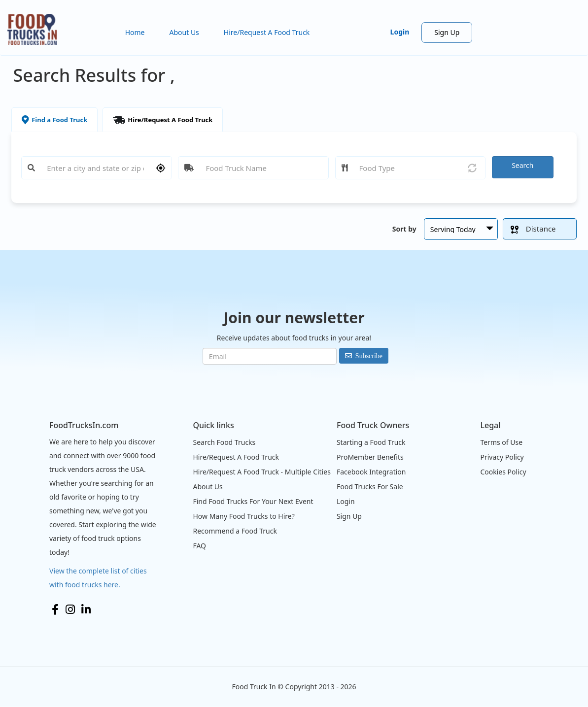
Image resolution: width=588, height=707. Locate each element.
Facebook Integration (371, 472)
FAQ (199, 546)
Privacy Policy (502, 457)
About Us (184, 32)
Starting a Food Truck (371, 442)
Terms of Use (501, 442)
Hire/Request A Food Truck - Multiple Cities (261, 472)
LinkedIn (86, 609)
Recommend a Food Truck (235, 531)
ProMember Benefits (370, 457)
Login (400, 32)
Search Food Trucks (224, 442)
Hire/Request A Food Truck (267, 32)
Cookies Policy (503, 472)
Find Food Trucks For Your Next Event (253, 501)
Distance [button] (533, 229)
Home (135, 32)
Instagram (70, 609)
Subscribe (369, 356)
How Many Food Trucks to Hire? (243, 516)
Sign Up (447, 32)
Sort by (404, 229)
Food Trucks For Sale (370, 487)
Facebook (55, 609)
